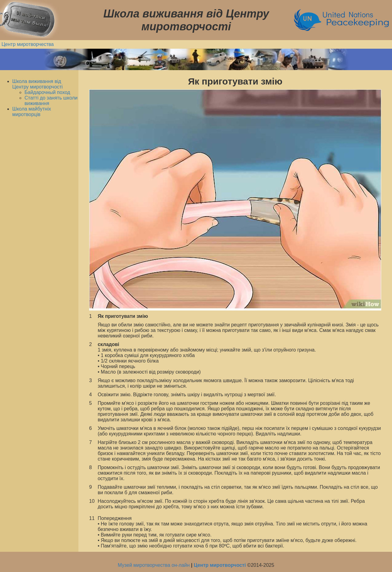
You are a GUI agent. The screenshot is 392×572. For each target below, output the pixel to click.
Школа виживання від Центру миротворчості (38, 84)
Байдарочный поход (47, 92)
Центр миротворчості (220, 565)
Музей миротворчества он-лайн (155, 565)
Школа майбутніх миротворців (32, 112)
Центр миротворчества (28, 44)
